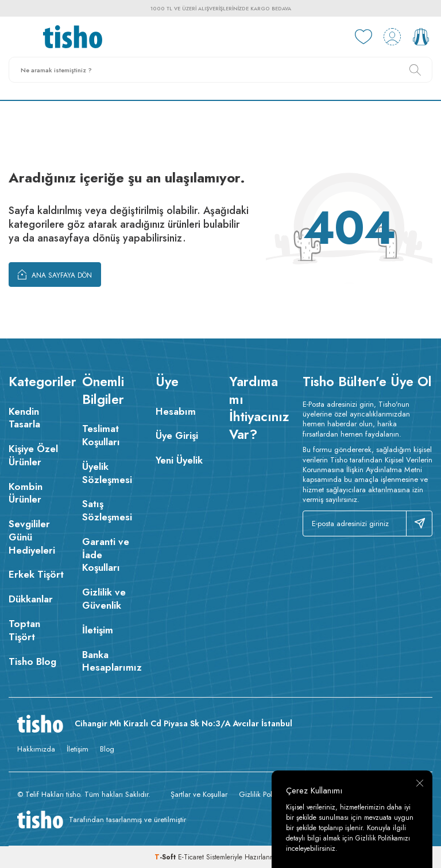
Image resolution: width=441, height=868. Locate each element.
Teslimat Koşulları (101, 435)
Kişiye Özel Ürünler (33, 455)
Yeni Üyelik (179, 460)
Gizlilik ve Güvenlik (104, 599)
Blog (107, 749)
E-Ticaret (191, 857)
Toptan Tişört (24, 630)
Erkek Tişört (36, 574)
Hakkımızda (36, 749)
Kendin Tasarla (24, 418)
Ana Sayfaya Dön (55, 274)
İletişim (98, 630)
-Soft (166, 857)
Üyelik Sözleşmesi (107, 473)
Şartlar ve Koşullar (199, 794)
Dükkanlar (31, 599)
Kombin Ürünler (26, 493)
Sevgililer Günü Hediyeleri (32, 537)
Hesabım (176, 411)
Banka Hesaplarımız (110, 661)
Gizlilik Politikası (264, 794)
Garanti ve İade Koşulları (106, 555)
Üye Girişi (177, 435)
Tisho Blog (32, 661)
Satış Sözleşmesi (107, 510)
